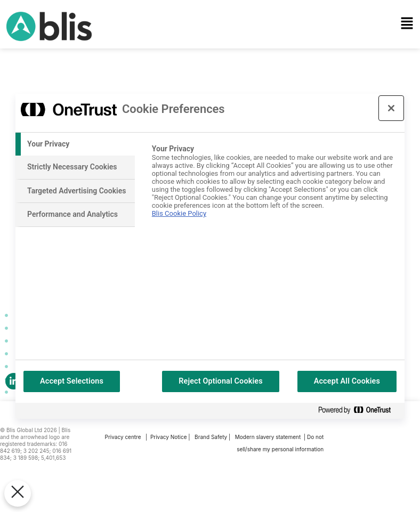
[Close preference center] (391, 108)
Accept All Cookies (347, 381)
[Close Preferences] (18, 493)
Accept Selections (72, 381)
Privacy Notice (169, 436)
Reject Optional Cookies (221, 381)
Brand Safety (212, 436)
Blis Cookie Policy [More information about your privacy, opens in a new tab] (179, 213)
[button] (273, 25)
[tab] (75, 144)
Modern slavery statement (269, 436)
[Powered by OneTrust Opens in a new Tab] (359, 411)
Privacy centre (123, 436)
